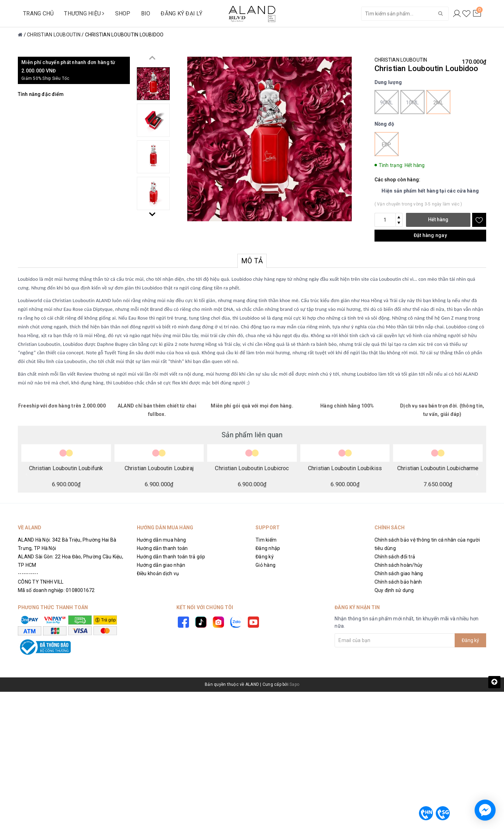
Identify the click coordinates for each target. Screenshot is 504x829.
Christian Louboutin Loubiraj (159, 468)
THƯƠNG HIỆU (84, 13)
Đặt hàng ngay (430, 235)
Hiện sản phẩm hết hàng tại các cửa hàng (430, 191)
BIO (146, 13)
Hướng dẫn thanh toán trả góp (171, 557)
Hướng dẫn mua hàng (162, 540)
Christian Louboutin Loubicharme (438, 468)
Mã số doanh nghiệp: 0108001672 (56, 590)
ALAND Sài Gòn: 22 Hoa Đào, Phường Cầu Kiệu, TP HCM (71, 561)
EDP (387, 144)
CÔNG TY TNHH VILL (41, 582)
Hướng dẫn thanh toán (162, 548)
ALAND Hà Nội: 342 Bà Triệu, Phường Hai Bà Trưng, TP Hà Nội (67, 544)
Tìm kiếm (266, 540)
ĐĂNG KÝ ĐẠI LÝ (181, 13)
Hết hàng (438, 220)
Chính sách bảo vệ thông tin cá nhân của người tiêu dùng (427, 544)
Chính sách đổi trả (395, 557)
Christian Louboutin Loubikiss (345, 468)
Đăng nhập (268, 548)
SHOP (123, 13)
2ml (438, 102)
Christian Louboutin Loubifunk (66, 468)
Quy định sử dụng (394, 590)
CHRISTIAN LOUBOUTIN (401, 60)
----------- (28, 573)
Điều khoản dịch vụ (158, 573)
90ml (387, 102)
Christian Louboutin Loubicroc (252, 468)
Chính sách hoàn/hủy (399, 565)
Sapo (294, 684)
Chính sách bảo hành (398, 582)
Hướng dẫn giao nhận (161, 565)
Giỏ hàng (265, 565)
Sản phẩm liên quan (252, 435)
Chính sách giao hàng (399, 573)
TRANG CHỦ (38, 13)
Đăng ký (265, 557)
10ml (412, 102)
